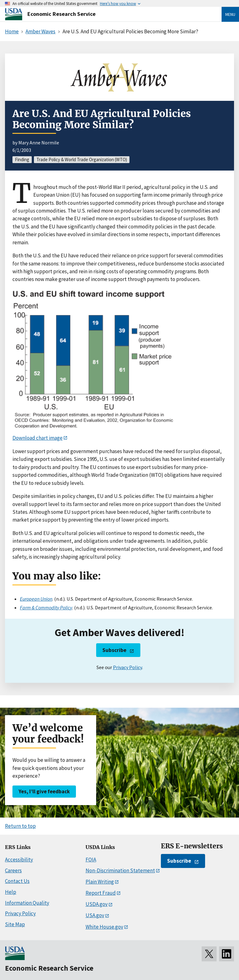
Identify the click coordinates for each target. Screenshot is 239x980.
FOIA (91, 860)
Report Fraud (101, 893)
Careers (13, 870)
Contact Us (17, 881)
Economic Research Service (61, 14)
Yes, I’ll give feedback (44, 791)
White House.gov (104, 927)
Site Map (15, 924)
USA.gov (95, 915)
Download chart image (37, 438)
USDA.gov (97, 904)
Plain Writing (100, 882)
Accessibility (19, 860)
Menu (230, 14)
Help (11, 892)
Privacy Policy (127, 667)
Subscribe (114, 650)
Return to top (20, 826)
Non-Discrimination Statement (120, 870)
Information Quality (27, 903)
